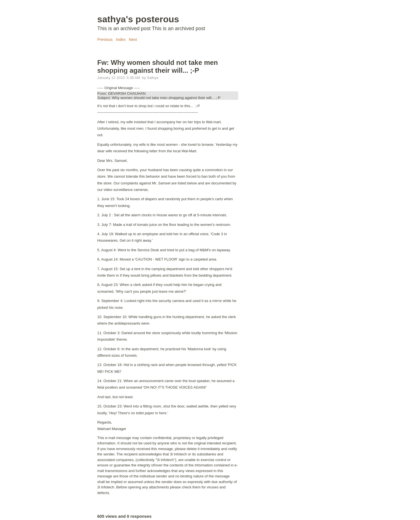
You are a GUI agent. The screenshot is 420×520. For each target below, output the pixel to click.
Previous (105, 39)
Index (121, 39)
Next (133, 39)
